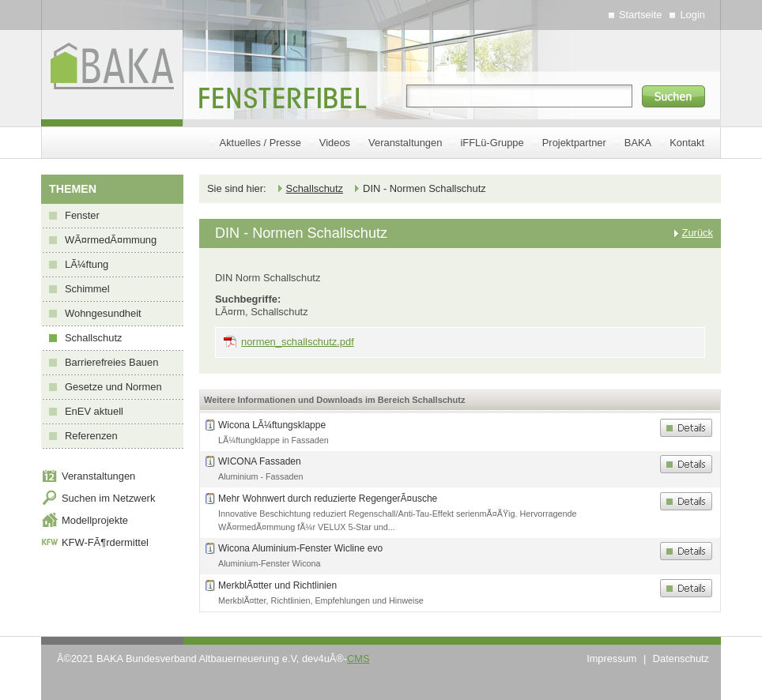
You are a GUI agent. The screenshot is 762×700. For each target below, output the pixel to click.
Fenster (82, 215)
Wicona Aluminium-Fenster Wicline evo (300, 548)
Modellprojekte (95, 520)
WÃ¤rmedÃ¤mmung (111, 240)
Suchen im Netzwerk (108, 498)
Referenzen (91, 436)
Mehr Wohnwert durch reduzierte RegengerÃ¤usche (328, 499)
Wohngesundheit (103, 313)
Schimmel (87, 289)
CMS (358, 659)
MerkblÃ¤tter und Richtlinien (277, 585)
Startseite (641, 15)
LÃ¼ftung (87, 264)
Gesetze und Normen (113, 387)
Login (692, 15)
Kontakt (687, 143)
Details (686, 428)
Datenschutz (681, 659)
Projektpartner (574, 143)
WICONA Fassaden (260, 461)
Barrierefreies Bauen (111, 362)
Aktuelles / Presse (260, 143)
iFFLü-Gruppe (492, 143)
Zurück (698, 233)
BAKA (638, 143)
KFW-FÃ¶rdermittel (105, 542)
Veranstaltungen (405, 143)
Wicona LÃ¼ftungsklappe (272, 425)
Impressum (611, 659)
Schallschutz (93, 338)
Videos (335, 143)
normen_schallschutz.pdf (298, 342)
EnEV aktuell (94, 411)
